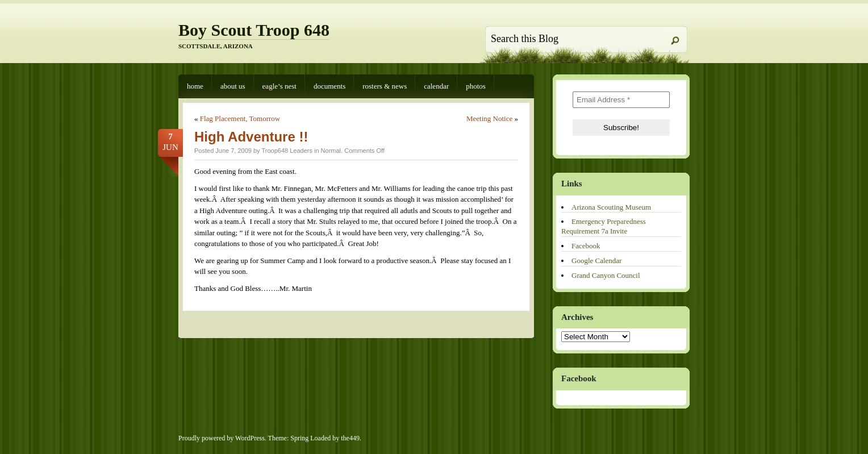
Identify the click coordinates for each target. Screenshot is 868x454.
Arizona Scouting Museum (611, 207)
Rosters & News (385, 86)
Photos (476, 86)
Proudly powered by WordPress (222, 438)
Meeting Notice (489, 118)
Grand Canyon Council (606, 275)
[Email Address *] (621, 100)
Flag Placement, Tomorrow (240, 118)
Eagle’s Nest (279, 86)
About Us (233, 86)
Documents (329, 86)
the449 (350, 438)
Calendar (436, 86)
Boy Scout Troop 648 (254, 30)
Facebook (586, 246)
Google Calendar (596, 261)
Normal (331, 151)
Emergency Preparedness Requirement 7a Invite (604, 226)
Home (195, 86)
